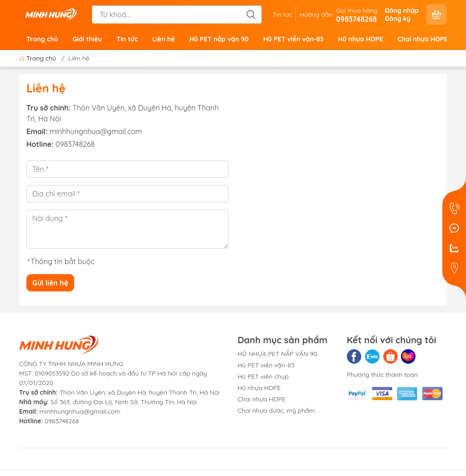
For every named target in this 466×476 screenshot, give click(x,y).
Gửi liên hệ (50, 283)
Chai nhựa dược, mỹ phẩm (276, 411)
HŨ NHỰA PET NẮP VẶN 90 (277, 354)
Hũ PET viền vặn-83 (293, 39)
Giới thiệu (87, 39)
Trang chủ (42, 39)
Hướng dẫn (316, 15)
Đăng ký (398, 19)
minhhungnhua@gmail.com (96, 131)
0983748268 (75, 144)
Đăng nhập (402, 10)
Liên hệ (164, 39)
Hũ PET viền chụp (263, 376)
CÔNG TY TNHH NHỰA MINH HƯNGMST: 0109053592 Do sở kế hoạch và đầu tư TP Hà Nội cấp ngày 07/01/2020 (113, 373)
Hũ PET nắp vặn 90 (219, 39)
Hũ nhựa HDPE (361, 39)
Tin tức (282, 15)
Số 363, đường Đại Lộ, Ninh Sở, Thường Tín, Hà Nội (108, 402)
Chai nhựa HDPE (423, 39)
